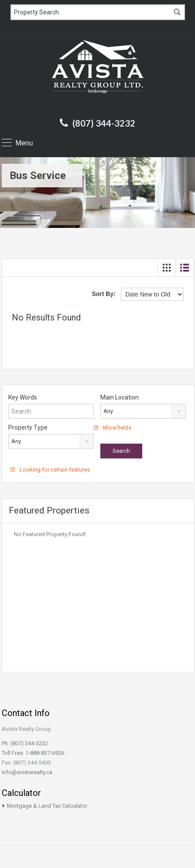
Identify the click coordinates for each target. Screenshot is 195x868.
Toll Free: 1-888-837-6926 (33, 753)
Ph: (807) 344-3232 (25, 743)
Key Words (23, 397)
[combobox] (143, 411)
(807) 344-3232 (104, 123)
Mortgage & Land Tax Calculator (47, 806)
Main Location (120, 397)
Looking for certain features (50, 470)
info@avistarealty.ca (27, 772)
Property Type (28, 427)
